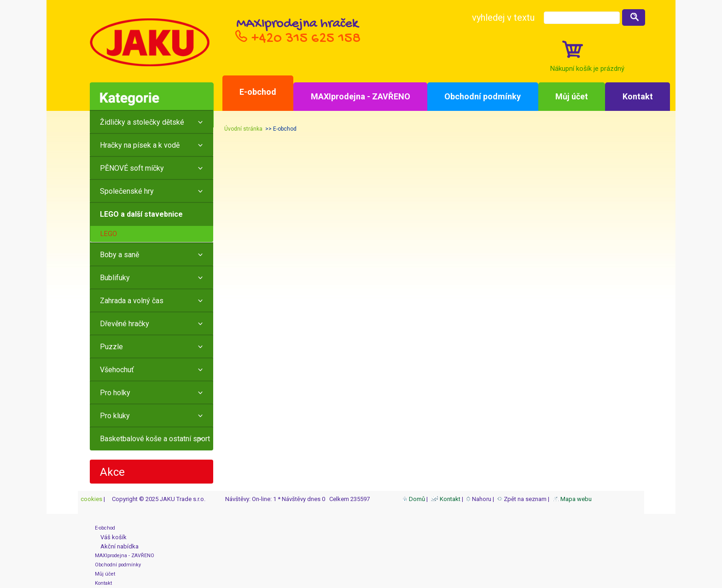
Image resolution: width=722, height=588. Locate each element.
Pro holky (115, 393)
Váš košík (111, 537)
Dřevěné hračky (125, 324)
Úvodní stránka (243, 129)
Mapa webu (572, 499)
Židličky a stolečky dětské (142, 122)
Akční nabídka (117, 546)
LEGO (109, 234)
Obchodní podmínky (483, 96)
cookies (91, 499)
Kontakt (638, 96)
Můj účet (572, 96)
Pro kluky (115, 416)
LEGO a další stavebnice (141, 214)
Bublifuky (115, 278)
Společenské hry (127, 191)
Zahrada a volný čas (132, 301)
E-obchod (258, 92)
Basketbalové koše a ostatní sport (155, 439)
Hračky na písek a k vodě (140, 145)
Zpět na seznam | (524, 499)
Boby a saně (119, 255)
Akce (112, 472)
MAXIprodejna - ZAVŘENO (361, 96)
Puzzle (111, 347)
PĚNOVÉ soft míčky (132, 168)
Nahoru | (481, 499)
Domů (414, 499)
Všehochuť (117, 370)
